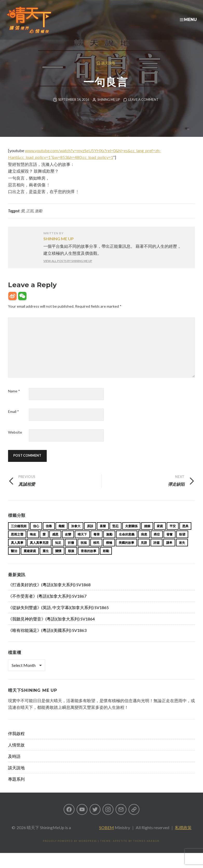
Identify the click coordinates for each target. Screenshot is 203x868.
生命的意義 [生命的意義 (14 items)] (127, 543)
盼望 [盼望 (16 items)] (182, 543)
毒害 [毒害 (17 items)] (97, 543)
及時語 (14, 764)
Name (14, 399)
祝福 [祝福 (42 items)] (84, 551)
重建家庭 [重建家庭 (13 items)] (30, 559)
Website (15, 440)
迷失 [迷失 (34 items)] (182, 551)
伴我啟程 (16, 742)
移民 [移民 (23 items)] (96, 551)
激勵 (38, 219)
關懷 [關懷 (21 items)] (58, 559)
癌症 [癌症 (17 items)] (157, 543)
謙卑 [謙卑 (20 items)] (169, 551)
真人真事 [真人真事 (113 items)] (17, 551)
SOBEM (107, 836)
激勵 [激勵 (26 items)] (109, 543)
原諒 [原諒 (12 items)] (90, 534)
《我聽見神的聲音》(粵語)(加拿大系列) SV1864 (51, 627)
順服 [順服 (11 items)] (71, 559)
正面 (30, 219)
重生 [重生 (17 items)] (46, 559)
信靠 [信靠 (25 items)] (49, 534)
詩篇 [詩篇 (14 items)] (157, 551)
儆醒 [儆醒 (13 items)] (62, 534)
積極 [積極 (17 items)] (109, 551)
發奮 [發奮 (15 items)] (170, 543)
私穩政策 (183, 836)
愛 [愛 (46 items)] (44, 543)
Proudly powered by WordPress (70, 849)
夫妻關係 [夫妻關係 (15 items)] (131, 534)
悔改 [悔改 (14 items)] (33, 543)
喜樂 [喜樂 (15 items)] (103, 534)
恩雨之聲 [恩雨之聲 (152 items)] (17, 543)
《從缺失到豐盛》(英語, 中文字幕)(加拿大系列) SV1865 (58, 616)
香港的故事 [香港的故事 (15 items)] (89, 559)
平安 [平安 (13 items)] (173, 534)
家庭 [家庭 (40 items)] (160, 534)
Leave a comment (143, 108)
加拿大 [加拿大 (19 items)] (76, 534)
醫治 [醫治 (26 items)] (14, 559)
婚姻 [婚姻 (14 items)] (147, 534)
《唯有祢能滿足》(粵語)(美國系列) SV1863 (47, 638)
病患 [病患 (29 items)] (144, 543)
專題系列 (16, 787)
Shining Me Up (109, 108)
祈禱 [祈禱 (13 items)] (71, 551)
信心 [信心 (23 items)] (36, 534)
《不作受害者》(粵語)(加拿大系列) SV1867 (47, 604)
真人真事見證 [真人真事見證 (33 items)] (39, 551)
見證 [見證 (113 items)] (144, 551)
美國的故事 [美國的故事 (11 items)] (126, 551)
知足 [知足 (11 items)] (58, 551)
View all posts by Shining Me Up (68, 269)
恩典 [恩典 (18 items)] (185, 534)
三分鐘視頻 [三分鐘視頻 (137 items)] (19, 534)
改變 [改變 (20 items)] (68, 543)
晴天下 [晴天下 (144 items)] (82, 543)
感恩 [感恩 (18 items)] (55, 543)
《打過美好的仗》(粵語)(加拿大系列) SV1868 (49, 593)
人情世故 (16, 753)
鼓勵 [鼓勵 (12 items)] (106, 559)
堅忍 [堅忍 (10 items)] (116, 534)
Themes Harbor (146, 849)
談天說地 (108, 71)
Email (13, 420)
